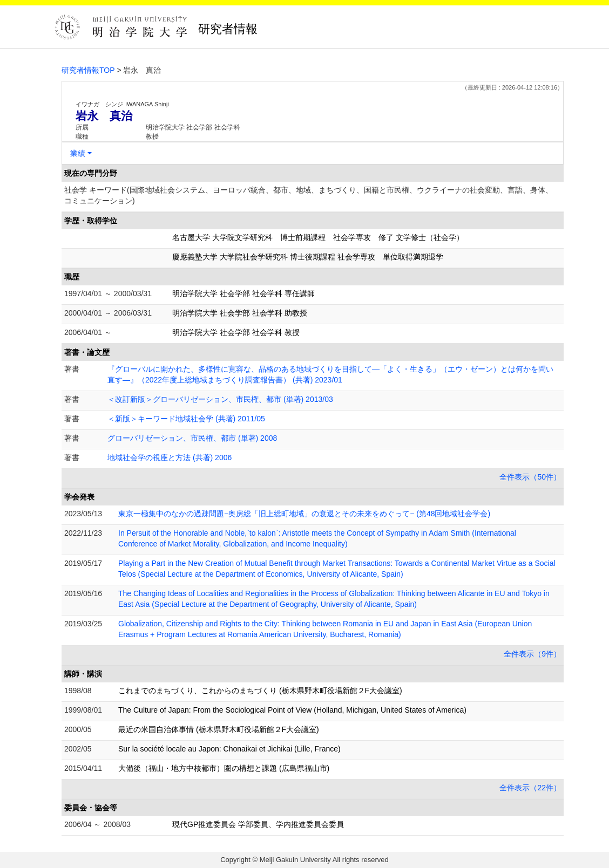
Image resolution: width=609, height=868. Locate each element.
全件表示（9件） (532, 654)
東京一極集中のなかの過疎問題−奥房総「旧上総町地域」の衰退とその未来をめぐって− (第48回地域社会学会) (304, 514)
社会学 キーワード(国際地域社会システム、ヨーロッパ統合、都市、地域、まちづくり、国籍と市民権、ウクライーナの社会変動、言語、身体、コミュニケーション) (309, 195)
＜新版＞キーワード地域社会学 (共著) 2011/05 (186, 419)
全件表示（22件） (530, 788)
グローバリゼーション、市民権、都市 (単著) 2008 (192, 438)
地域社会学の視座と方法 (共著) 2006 (170, 457)
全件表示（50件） (530, 477)
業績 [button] (78, 153)
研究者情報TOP (88, 70)
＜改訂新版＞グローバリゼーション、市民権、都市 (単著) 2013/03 (220, 399)
